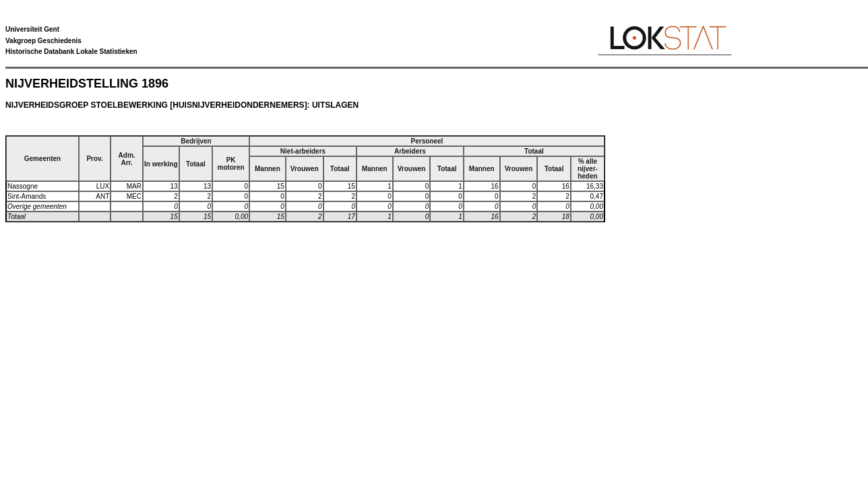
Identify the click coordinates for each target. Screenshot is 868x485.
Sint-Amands (27, 196)
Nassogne (23, 186)
